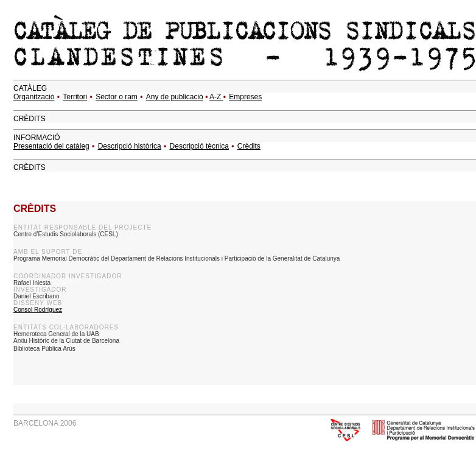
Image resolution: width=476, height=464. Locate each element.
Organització (34, 97)
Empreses (245, 97)
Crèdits (249, 146)
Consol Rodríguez (38, 310)
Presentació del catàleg (51, 146)
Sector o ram (117, 97)
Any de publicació (175, 97)
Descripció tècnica (199, 146)
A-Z (216, 97)
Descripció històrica (130, 146)
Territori (75, 97)
